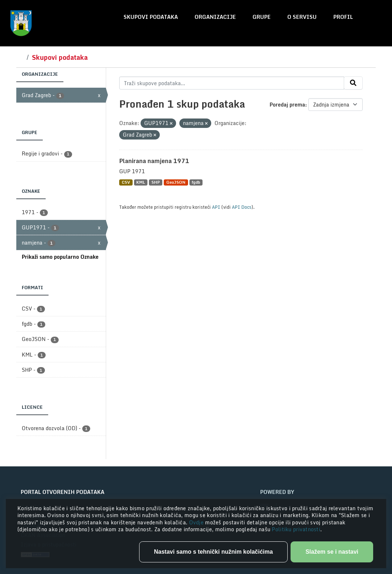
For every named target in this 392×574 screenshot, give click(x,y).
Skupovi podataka (151, 17)
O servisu (302, 17)
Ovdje (197, 522)
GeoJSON (176, 182)
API (216, 207)
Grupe (262, 17)
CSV (126, 182)
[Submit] (353, 83)
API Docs (242, 207)
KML (141, 182)
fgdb (196, 182)
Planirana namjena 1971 (154, 161)
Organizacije (215, 17)
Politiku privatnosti (296, 529)
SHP (156, 182)
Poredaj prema (287, 105)
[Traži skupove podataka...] (232, 83)
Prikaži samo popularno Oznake (60, 257)
